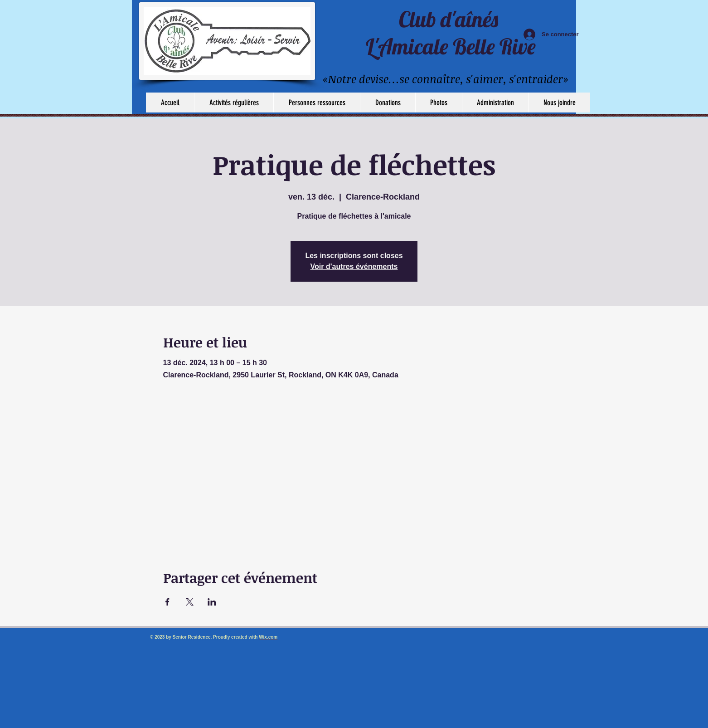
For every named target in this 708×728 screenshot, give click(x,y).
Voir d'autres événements (354, 266)
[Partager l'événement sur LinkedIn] (212, 602)
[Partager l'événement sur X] (190, 602)
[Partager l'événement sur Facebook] (167, 602)
